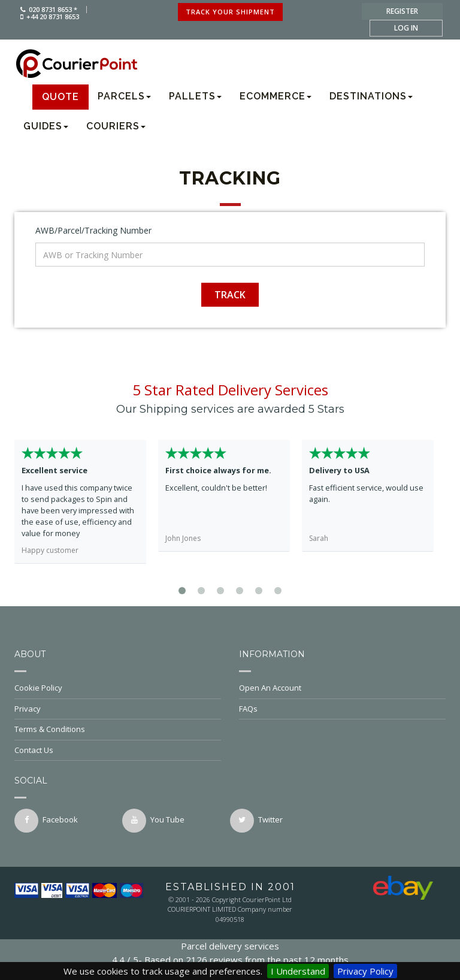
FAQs (342, 709)
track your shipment (230, 12)
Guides (46, 126)
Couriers (116, 126)
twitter (256, 821)
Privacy (118, 709)
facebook (46, 821)
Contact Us (118, 750)
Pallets (195, 96)
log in (406, 28)
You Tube (153, 821)
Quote (60, 97)
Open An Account (342, 688)
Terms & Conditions (118, 729)
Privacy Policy (365, 971)
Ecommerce (276, 96)
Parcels (124, 96)
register (402, 11)
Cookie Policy (118, 688)
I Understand (298, 971)
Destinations (371, 96)
